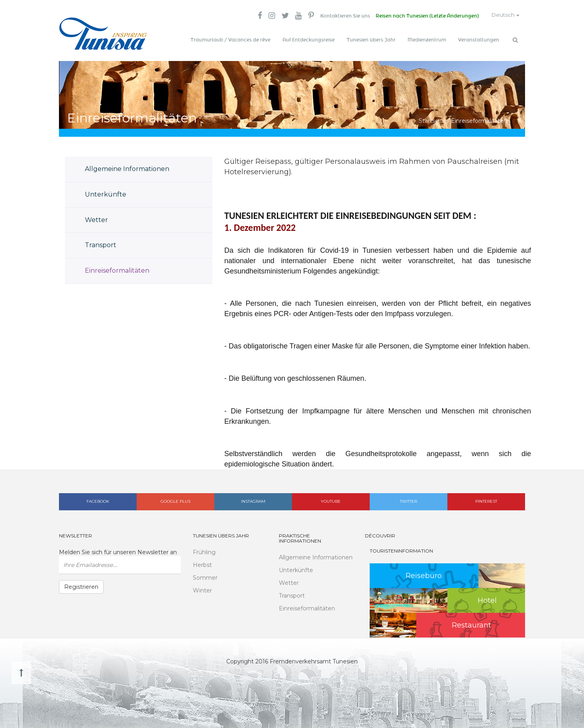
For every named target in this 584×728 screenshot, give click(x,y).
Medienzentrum (427, 40)
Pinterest (486, 501)
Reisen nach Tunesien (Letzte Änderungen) (425, 16)
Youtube (331, 501)
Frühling (204, 551)
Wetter (96, 219)
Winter (202, 589)
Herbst (202, 564)
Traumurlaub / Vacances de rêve (230, 40)
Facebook (98, 501)
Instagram (253, 501)
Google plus (175, 501)
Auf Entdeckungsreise (309, 40)
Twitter (409, 501)
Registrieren (81, 586)
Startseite (432, 120)
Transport (101, 244)
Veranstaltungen (479, 40)
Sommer (205, 576)
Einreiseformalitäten (117, 270)
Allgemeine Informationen (127, 168)
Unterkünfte (106, 193)
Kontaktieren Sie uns (342, 16)
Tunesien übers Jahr (371, 40)
